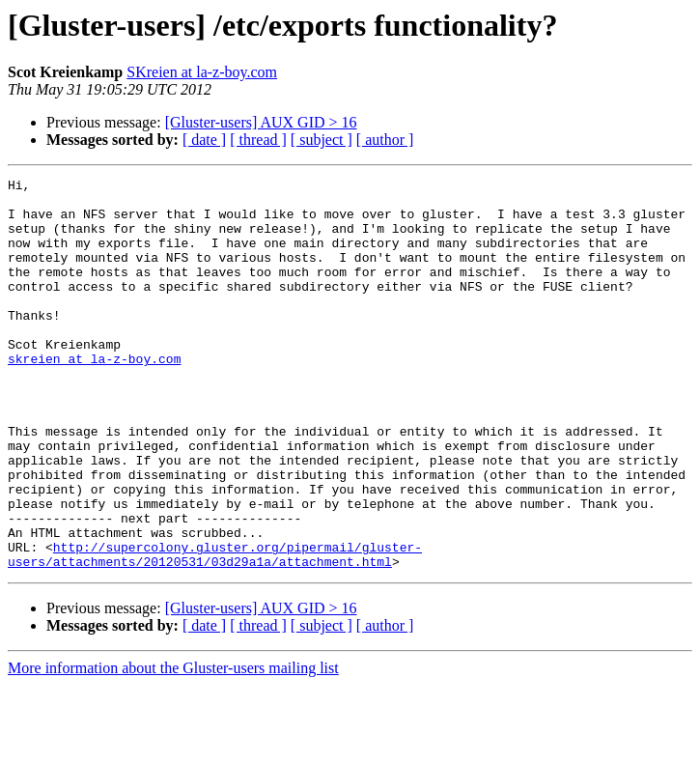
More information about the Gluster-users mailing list (173, 746)
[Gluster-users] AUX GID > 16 (261, 122)
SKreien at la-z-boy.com (202, 72)
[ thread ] (258, 140)
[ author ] (385, 140)
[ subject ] (322, 140)
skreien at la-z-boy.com (94, 396)
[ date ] (204, 140)
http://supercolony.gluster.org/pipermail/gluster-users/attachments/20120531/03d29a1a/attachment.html (215, 631)
